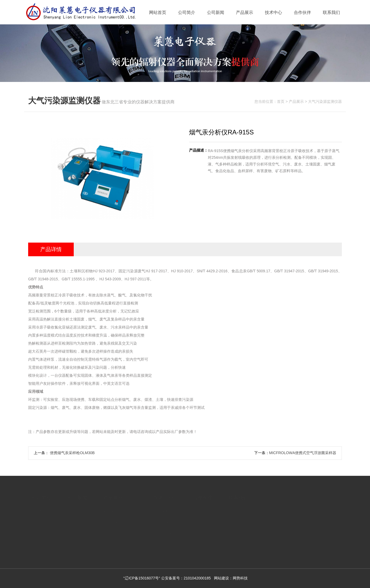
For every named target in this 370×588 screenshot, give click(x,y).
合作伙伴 (302, 12)
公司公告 (75, 521)
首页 (281, 101)
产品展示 (245, 12)
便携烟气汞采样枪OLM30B (72, 453)
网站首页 (158, 12)
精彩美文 (75, 532)
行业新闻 (75, 510)
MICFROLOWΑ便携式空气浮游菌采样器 (303, 453)
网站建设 (221, 578)
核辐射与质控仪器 (119, 510)
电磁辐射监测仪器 (119, 521)
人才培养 (39, 542)
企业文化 (39, 521)
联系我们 (331, 12)
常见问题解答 (165, 521)
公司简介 (187, 12)
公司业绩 (39, 532)
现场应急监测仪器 (119, 542)
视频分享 (75, 542)
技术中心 (273, 12)
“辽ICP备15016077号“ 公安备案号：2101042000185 (167, 578)
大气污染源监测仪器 (325, 101)
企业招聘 (39, 553)
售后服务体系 (165, 510)
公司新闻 (216, 12)
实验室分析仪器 (117, 553)
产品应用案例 (165, 532)
